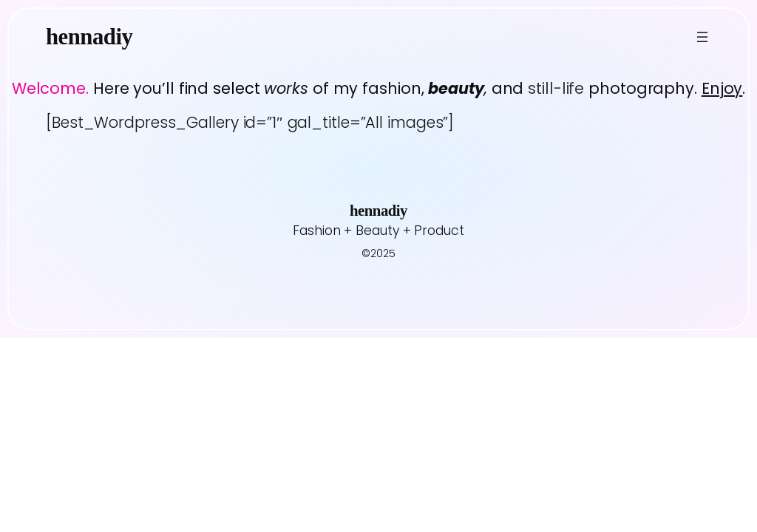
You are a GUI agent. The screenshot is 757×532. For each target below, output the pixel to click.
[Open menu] (702, 37)
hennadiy (89, 37)
